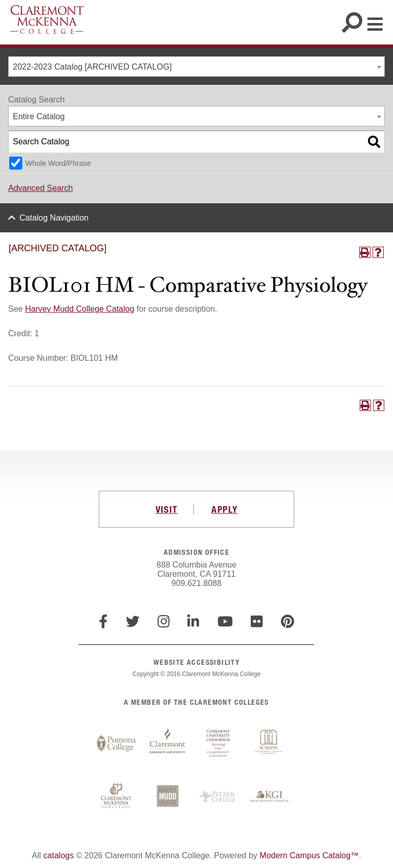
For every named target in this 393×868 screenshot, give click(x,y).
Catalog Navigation (54, 218)
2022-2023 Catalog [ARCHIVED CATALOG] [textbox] (92, 67)
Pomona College (116, 744)
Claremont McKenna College (47, 19)
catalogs (59, 855)
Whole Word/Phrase (58, 163)
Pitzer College (219, 797)
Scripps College (270, 744)
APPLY (224, 509)
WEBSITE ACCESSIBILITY (196, 662)
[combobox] (196, 67)
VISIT (167, 509)
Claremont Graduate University (167, 744)
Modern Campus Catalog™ (309, 855)
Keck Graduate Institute (270, 797)
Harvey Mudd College (167, 797)
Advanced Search (40, 188)
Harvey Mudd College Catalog (80, 309)
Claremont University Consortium (219, 744)
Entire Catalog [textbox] (39, 116)
